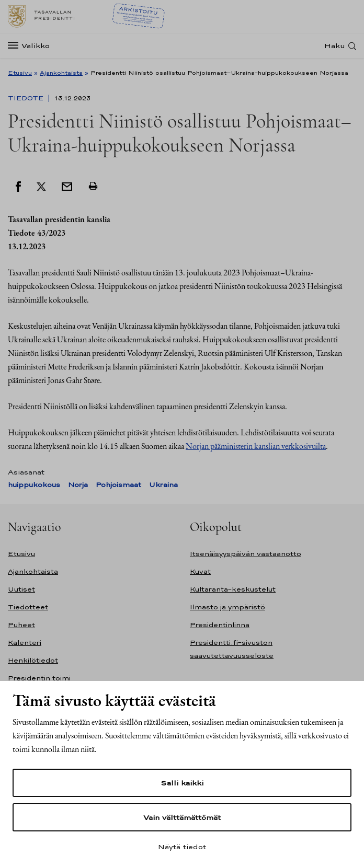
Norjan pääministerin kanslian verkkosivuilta (256, 446)
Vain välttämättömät (182, 817)
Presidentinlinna (220, 625)
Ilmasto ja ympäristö (227, 607)
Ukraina (163, 485)
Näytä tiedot (182, 847)
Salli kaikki (182, 783)
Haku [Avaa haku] (335, 46)
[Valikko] (32, 46)
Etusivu (20, 73)
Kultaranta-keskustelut (233, 589)
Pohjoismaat (118, 485)
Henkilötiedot (33, 660)
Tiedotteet (28, 607)
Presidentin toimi (39, 678)
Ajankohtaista (61, 73)
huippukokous (34, 485)
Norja (78, 485)
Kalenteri (25, 643)
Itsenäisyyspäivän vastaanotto (246, 554)
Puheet (21, 625)
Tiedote (27, 98)
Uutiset (21, 589)
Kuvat (200, 571)
